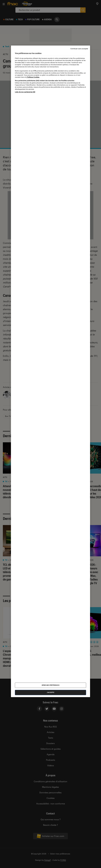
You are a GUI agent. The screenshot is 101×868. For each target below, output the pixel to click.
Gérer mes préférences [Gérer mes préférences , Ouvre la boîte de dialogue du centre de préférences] (51, 685)
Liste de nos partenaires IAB (25, 92)
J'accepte (51, 692)
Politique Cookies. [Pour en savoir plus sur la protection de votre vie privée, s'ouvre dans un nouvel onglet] (33, 77)
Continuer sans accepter (79, 49)
